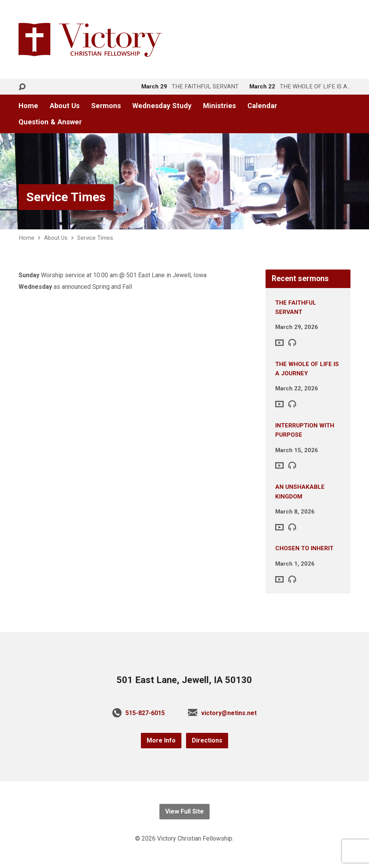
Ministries (219, 106)
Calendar (262, 106)
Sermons (106, 106)
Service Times (66, 197)
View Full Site (184, 811)
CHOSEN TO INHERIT (304, 548)
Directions (207, 740)
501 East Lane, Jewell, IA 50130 (184, 680)
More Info (161, 740)
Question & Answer (50, 122)
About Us (65, 106)
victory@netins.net (229, 713)
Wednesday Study (162, 106)
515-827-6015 (145, 713)
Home (28, 106)
